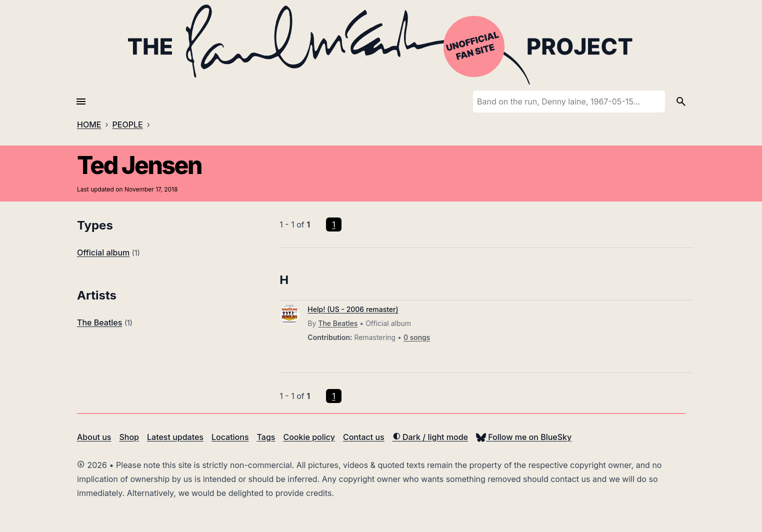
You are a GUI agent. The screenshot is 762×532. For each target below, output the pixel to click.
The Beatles (99, 322)
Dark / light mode (430, 437)
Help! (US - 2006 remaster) (353, 309)
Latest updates (175, 437)
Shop (129, 437)
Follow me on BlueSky (524, 437)
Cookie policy (309, 437)
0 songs (417, 337)
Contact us (364, 437)
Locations (230, 437)
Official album (103, 252)
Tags (266, 437)
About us (94, 437)
